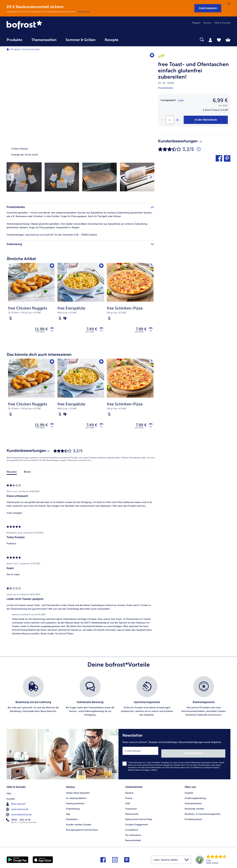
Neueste (12, 475)
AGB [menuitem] (128, 802)
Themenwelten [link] (44, 40)
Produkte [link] (14, 40)
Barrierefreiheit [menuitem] (133, 839)
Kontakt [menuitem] (11, 797)
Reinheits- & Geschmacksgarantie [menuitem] (202, 813)
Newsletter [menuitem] (72, 818)
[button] (208, 8)
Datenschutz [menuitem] (132, 813)
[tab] (210, 40)
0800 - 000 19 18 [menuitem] (19, 818)
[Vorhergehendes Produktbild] (10, 177)
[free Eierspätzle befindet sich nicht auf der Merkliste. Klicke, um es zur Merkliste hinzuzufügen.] (101, 266)
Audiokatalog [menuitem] (73, 808)
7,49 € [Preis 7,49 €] (89, 330)
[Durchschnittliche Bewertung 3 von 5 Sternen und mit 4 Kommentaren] (199, 149)
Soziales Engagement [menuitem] (137, 824)
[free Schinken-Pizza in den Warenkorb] (150, 330)
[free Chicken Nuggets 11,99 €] (31, 304)
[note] (31, 313)
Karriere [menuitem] (207, 23)
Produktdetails (166, 88)
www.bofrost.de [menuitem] (17, 808)
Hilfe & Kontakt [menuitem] (222, 23)
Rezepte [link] (112, 40)
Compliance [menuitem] (132, 829)
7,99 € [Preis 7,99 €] (139, 330)
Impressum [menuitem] (131, 808)
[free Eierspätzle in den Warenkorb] (100, 330)
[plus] (177, 120)
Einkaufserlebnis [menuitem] (193, 802)
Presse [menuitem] (129, 797)
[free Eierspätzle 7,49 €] (81, 304)
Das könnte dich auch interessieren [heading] (39, 356)
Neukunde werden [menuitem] (194, 808)
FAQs (89, 463)
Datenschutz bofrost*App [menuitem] (139, 818)
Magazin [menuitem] (196, 23)
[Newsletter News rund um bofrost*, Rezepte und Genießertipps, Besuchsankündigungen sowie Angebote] (174, 756)
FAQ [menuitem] (9, 792)
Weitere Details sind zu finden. (143, 770)
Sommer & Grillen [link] (81, 40)
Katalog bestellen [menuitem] (75, 802)
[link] (40, 25)
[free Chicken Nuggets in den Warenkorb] (51, 330)
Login (181, 100)
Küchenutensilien (31, 49)
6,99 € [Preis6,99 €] (220, 100)
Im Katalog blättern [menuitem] (76, 797)
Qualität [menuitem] (189, 792)
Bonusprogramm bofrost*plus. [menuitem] (82, 829)
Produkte (16, 49)
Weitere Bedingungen (83, 12)
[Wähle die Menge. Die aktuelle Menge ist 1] (170, 120)
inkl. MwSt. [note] (41, 333)
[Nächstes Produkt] (150, 266)
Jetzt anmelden (211, 754)
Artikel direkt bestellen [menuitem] (78, 792)
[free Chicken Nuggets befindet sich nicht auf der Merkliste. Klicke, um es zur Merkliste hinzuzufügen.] (51, 266)
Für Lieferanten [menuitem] (133, 834)
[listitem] (33, 699)
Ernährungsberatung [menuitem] (195, 797)
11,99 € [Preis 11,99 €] (39, 330)
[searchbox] (130, 40)
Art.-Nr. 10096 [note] (166, 83)
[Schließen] (229, 4)
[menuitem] (14, 41)
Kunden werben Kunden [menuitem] (79, 824)
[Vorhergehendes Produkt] (11, 266)
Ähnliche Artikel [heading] (21, 259)
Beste (27, 475)
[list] (118, 699)
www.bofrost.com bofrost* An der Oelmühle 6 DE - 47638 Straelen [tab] (52, 235)
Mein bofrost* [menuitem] (16, 802)
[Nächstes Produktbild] (151, 177)
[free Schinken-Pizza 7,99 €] (130, 304)
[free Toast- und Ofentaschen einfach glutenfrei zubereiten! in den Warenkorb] (206, 120)
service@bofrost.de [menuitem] (19, 813)
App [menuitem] (68, 813)
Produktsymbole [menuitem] (193, 818)
